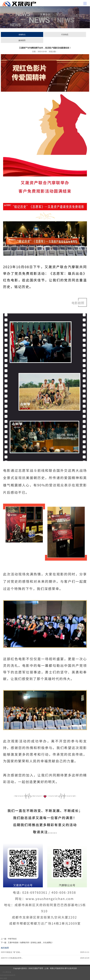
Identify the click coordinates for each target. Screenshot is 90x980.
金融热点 (22, 34)
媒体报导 (22, 40)
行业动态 (65, 34)
